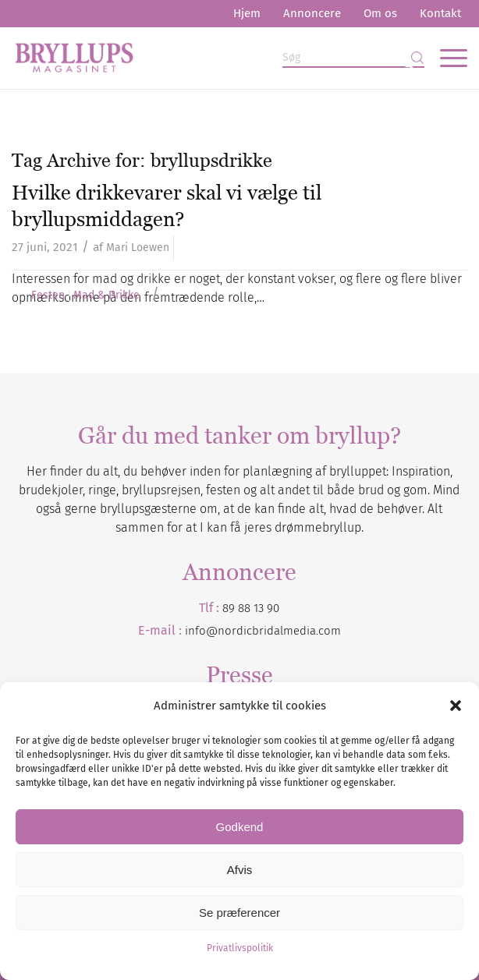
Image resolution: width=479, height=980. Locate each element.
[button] (456, 706)
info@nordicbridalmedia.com (263, 631)
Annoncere (312, 13)
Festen (48, 295)
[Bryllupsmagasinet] (194, 58)
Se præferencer (239, 913)
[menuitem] (247, 14)
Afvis (240, 870)
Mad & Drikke (106, 295)
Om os (380, 13)
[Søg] (353, 58)
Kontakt (440, 13)
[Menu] (446, 58)
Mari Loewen (138, 248)
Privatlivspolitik (240, 948)
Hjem (247, 13)
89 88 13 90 (251, 608)
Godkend (240, 827)
